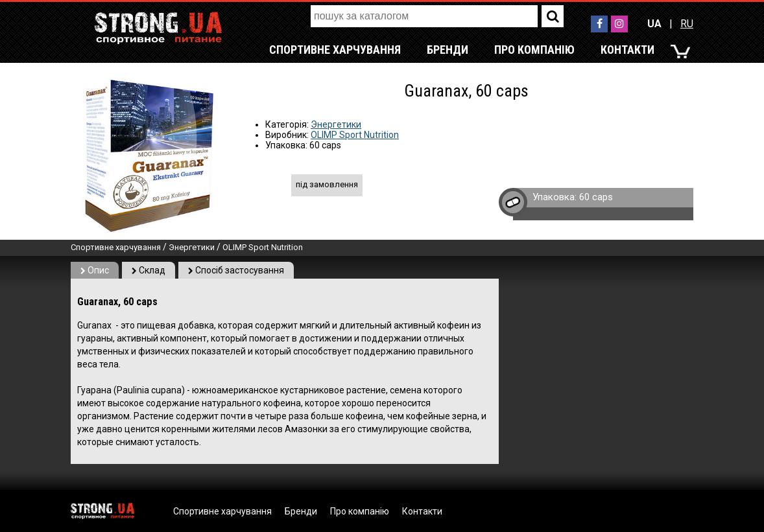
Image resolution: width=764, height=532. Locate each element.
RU (687, 24)
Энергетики (336, 124)
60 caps (596, 197)
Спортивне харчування (335, 50)
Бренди (448, 50)
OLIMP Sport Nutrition (355, 135)
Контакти (627, 50)
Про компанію (534, 50)
